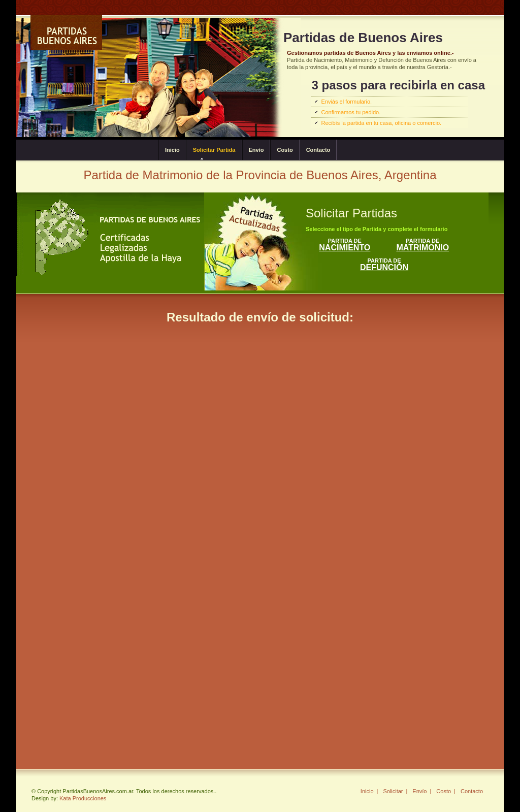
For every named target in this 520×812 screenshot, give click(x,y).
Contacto (318, 150)
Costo (285, 150)
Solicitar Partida (214, 150)
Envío (256, 150)
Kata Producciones (83, 798)
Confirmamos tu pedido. (351, 112)
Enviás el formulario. (346, 102)
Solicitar (393, 791)
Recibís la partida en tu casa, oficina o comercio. (381, 123)
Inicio (172, 150)
